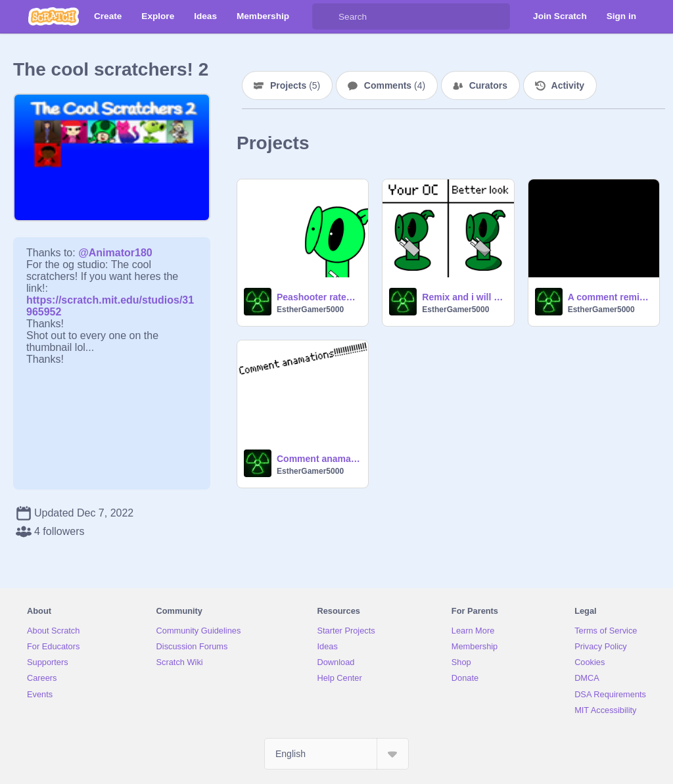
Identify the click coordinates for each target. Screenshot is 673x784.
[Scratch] (54, 16)
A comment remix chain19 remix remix (610, 297)
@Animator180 (115, 253)
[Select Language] (336, 754)
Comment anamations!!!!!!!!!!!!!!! (318, 459)
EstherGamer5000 (310, 310)
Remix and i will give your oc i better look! (464, 297)
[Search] (325, 16)
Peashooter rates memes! (318, 297)
